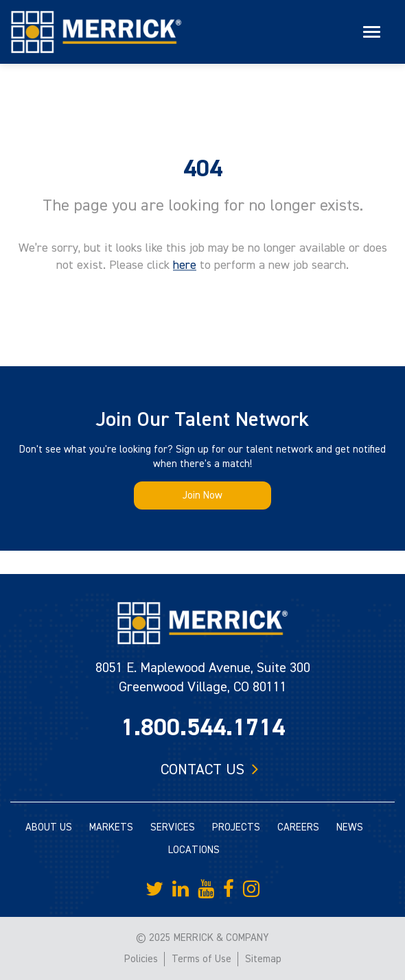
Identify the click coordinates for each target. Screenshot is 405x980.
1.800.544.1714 (203, 728)
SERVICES (173, 827)
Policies (141, 959)
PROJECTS (236, 827)
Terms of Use (201, 959)
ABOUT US (49, 827)
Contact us (202, 769)
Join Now (202, 495)
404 (203, 169)
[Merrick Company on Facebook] (229, 889)
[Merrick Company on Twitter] (154, 889)
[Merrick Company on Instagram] (251, 889)
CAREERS (298, 827)
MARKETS (111, 827)
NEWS (350, 827)
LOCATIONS (194, 850)
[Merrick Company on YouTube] (206, 889)
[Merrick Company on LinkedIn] (181, 889)
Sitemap (263, 959)
